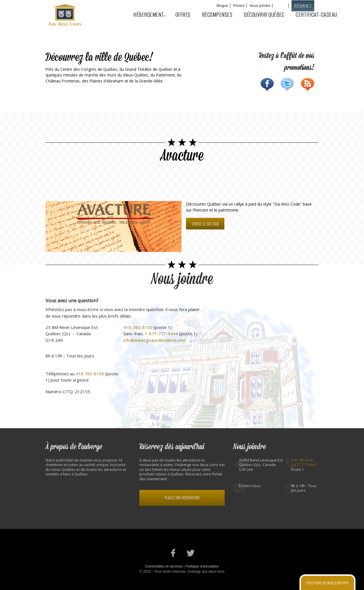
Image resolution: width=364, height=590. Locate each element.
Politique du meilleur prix (327, 583)
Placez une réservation (182, 498)
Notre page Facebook (173, 553)
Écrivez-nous (250, 486)
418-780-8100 (138, 327)
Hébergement (147, 15)
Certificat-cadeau (317, 15)
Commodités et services (164, 566)
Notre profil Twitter (191, 553)
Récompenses (217, 15)
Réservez (303, 6)
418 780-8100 (90, 374)
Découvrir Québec (264, 15)
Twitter (287, 84)
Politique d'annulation (202, 566)
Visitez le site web (205, 224)
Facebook (267, 84)
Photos (239, 6)
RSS (308, 84)
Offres (183, 15)
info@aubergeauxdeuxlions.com (154, 340)
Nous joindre (260, 6)
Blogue (222, 6)
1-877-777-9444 (161, 334)
